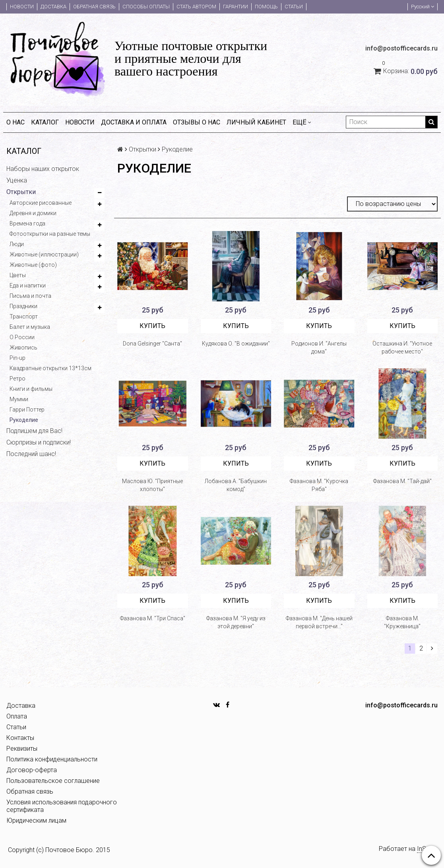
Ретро (17, 379)
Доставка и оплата (134, 122)
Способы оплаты (146, 7)
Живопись (23, 348)
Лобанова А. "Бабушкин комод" (236, 485)
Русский (423, 7)
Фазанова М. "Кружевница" (402, 622)
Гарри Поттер (27, 410)
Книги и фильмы (31, 389)
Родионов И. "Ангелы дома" (319, 348)
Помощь (266, 7)
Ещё (302, 122)
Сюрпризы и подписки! (39, 442)
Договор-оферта (32, 770)
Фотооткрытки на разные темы (50, 234)
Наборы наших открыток (43, 169)
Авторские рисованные (41, 203)
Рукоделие (24, 420)
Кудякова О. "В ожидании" (236, 344)
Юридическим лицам (36, 820)
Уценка (17, 180)
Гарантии (236, 7)
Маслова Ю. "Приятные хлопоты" (152, 485)
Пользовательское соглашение (53, 781)
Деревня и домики (33, 213)
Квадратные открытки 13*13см (50, 368)
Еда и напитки (28, 285)
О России (22, 337)
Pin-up (17, 358)
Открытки (21, 192)
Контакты (20, 738)
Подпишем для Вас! (34, 431)
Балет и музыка (30, 327)
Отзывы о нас (197, 122)
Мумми (19, 399)
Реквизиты (22, 749)
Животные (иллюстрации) (44, 254)
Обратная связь (94, 7)
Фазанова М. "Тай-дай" (402, 481)
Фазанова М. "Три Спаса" (153, 618)
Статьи (294, 7)
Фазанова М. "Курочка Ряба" (319, 485)
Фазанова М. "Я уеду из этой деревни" (236, 622)
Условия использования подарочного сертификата (62, 806)
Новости (22, 7)
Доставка (53, 7)
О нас (16, 122)
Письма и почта (30, 296)
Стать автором (196, 7)
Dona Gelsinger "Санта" (152, 344)
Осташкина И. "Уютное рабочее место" (402, 348)
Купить (152, 326)
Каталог (45, 122)
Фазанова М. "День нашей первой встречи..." (319, 622)
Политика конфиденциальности (52, 759)
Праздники (23, 306)
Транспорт (24, 317)
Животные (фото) (33, 265)
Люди (17, 244)
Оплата (17, 716)
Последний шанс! (31, 454)
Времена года (27, 223)
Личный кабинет (256, 122)
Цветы (18, 275)
